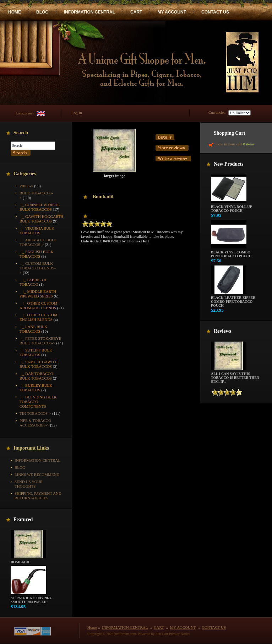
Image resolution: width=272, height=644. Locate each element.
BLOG (42, 12)
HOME (15, 12)
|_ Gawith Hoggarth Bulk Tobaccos (41, 219)
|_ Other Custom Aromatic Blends (39, 305)
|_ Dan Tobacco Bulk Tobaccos (36, 376)
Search (21, 133)
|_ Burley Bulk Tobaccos (36, 388)
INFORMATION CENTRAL (89, 12)
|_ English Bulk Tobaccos (37, 254)
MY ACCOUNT (172, 12)
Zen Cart (162, 634)
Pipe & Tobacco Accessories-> (35, 423)
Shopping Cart (229, 133)
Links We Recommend (37, 474)
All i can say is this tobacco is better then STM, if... (235, 376)
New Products (229, 164)
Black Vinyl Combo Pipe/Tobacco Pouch (231, 253)
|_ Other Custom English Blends (39, 317)
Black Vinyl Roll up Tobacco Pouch (231, 207)
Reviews (222, 331)
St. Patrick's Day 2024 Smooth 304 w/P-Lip (31, 598)
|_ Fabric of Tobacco (33, 282)
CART (136, 12)
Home (92, 627)
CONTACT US (215, 12)
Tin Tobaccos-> (35, 413)
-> (38, 268)
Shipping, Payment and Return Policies (38, 496)
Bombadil (28, 560)
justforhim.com (125, 634)
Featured (23, 519)
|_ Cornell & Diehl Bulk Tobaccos (40, 207)
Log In (77, 113)
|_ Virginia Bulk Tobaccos (37, 230)
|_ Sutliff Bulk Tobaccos (36, 352)
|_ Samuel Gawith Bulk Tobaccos (39, 364)
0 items (249, 144)
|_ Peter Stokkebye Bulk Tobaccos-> (40, 341)
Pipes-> (26, 186)
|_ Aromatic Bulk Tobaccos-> (38, 242)
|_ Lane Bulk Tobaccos (33, 329)
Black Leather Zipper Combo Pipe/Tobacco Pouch (233, 300)
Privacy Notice (180, 634)
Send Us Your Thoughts (29, 484)
